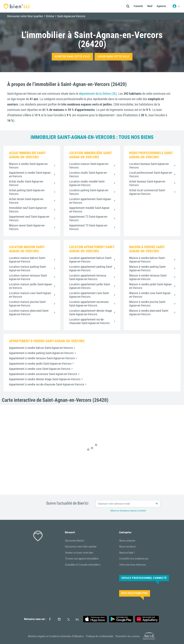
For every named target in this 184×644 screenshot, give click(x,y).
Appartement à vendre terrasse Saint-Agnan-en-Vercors (42, 358)
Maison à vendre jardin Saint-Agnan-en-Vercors (151, 286)
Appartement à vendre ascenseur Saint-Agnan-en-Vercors (43, 374)
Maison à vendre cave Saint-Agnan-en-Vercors (150, 295)
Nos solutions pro (135, 593)
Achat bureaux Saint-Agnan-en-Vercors (147, 183)
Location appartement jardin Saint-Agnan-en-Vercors (90, 286)
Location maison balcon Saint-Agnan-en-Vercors (27, 260)
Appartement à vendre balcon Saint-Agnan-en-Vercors (41, 348)
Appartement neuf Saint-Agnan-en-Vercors (29, 218)
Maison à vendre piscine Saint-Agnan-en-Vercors (148, 304)
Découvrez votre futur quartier (81, 547)
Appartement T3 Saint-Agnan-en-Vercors (88, 227)
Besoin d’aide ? (127, 553)
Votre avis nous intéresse (133, 565)
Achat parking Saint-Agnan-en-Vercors (27, 192)
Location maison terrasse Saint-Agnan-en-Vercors (28, 277)
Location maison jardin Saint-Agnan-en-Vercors (31, 286)
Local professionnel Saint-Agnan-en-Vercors (151, 174)
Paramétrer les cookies (128, 636)
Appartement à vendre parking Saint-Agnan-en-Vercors (41, 353)
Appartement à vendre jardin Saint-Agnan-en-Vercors (40, 364)
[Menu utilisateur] (176, 6)
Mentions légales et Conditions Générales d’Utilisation (56, 636)
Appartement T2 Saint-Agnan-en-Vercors (88, 218)
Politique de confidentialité (100, 636)
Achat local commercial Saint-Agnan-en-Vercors (147, 192)
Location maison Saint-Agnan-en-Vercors (89, 166)
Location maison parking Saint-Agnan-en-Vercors (28, 268)
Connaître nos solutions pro (134, 559)
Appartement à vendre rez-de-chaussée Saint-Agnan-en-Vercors (47, 384)
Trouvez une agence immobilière (82, 559)
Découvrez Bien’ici (75, 541)
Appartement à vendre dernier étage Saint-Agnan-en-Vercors (45, 379)
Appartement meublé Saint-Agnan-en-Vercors (90, 210)
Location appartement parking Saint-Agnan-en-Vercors (91, 268)
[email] (128, 504)
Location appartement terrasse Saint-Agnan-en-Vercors (88, 277)
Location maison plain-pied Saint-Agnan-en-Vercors (29, 312)
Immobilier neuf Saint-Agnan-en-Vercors (28, 210)
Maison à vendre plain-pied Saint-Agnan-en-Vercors (149, 312)
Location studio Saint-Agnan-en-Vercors (88, 174)
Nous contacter (127, 541)
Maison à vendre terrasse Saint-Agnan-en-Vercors (148, 277)
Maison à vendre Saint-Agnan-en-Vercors (29, 166)
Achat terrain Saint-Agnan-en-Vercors (26, 201)
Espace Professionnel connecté (144, 578)
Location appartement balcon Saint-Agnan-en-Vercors (91, 260)
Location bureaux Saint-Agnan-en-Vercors (149, 166)
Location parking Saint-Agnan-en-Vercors (89, 192)
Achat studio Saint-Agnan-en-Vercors (26, 183)
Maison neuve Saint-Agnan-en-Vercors (27, 227)
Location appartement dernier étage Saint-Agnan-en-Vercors (91, 312)
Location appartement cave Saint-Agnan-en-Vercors (89, 295)
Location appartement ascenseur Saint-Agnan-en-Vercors (89, 304)
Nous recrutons (127, 547)
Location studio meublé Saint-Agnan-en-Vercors (87, 183)
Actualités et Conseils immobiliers (83, 565)
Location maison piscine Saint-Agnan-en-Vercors (28, 304)
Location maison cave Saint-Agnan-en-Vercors (30, 295)
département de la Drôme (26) (98, 94)
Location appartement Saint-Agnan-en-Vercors (90, 201)
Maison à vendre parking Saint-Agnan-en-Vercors (148, 268)
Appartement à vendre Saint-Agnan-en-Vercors (30, 174)
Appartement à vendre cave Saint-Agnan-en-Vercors (40, 369)
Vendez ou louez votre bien (79, 553)
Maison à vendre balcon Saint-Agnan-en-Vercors (147, 260)
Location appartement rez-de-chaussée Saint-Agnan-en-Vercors (89, 321)
